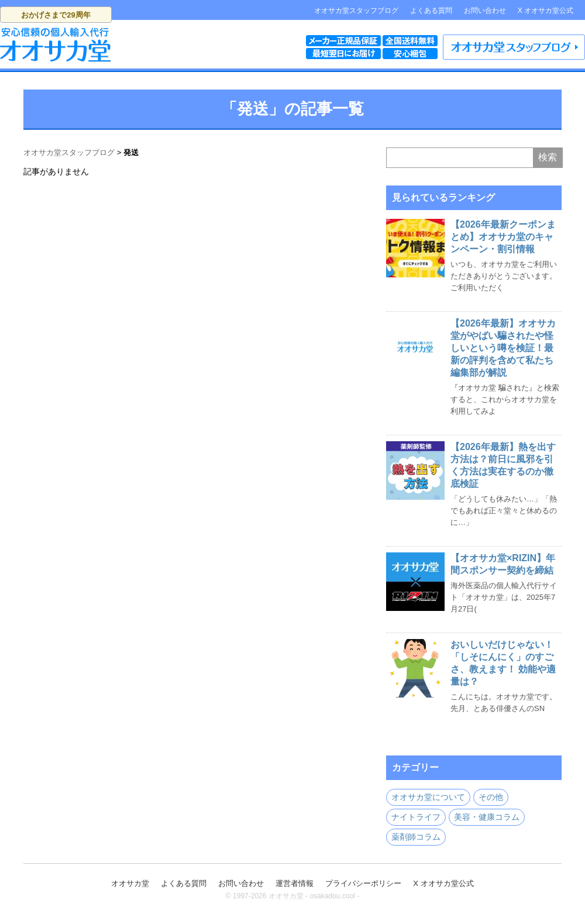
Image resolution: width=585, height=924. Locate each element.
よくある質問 (431, 11)
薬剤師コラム (416, 837)
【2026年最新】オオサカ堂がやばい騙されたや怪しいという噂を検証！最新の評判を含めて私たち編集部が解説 (503, 348)
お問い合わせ (485, 11)
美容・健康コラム (487, 817)
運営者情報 (295, 883)
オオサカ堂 (130, 883)
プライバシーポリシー (363, 883)
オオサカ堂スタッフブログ (356, 11)
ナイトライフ (416, 817)
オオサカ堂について (428, 797)
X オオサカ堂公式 (546, 11)
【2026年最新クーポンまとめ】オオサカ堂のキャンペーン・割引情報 (503, 237)
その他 (491, 797)
